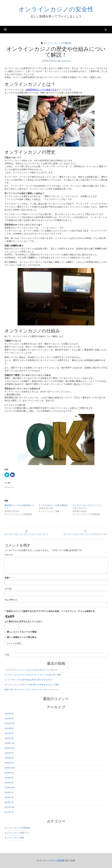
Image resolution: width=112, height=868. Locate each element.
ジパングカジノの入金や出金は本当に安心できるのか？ (29, 680)
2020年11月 (10, 743)
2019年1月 (9, 783)
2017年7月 (9, 812)
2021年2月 (9, 738)
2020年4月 (9, 758)
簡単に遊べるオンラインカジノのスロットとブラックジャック (32, 690)
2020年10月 (10, 748)
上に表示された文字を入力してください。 (24, 621)
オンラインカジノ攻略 (14, 838)
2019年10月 (10, 768)
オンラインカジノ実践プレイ (17, 833)
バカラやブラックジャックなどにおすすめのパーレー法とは (31, 670)
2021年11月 (10, 724)
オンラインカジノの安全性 (56, 9)
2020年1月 (9, 763)
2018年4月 (9, 797)
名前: (8, 578)
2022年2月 (9, 719)
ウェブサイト (11, 600)
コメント (9, 555)
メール (8, 589)
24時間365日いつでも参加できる (41, 90)
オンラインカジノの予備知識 (58, 43)
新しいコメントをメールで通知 (22, 632)
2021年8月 (9, 728)
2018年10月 (10, 788)
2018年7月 (9, 793)
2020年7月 (9, 753)
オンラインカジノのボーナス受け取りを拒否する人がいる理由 (32, 685)
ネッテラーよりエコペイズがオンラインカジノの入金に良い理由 (33, 675)
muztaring (66, 61)
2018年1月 (9, 802)
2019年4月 (9, 778)
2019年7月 (9, 773)
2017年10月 (10, 807)
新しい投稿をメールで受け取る (22, 637)
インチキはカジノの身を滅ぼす (53, 505)
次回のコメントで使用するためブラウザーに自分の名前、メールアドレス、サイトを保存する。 (52, 611)
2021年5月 (9, 733)
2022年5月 (9, 714)
